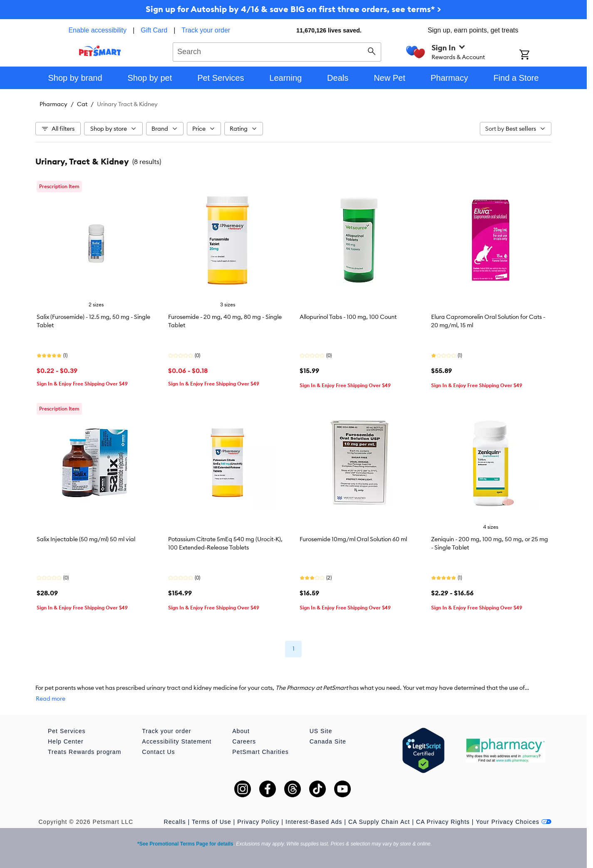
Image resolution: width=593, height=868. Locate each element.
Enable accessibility (97, 30)
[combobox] (277, 51)
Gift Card (154, 30)
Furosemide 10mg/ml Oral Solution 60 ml (353, 539)
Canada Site (328, 741)
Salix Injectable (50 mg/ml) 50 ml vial (86, 539)
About (241, 731)
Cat (82, 104)
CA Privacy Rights (443, 822)
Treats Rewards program (84, 752)
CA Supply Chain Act (379, 822)
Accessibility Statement (177, 741)
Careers (244, 741)
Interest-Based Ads (314, 822)
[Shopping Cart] (535, 55)
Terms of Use (211, 822)
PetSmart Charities (260, 752)
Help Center (66, 741)
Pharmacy (53, 104)
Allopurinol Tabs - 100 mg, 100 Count (348, 317)
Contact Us (158, 752)
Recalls (175, 822)
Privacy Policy (258, 822)
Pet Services (67, 731)
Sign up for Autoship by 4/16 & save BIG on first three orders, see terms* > (293, 9)
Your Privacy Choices (514, 822)
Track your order (206, 30)
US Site (321, 731)
